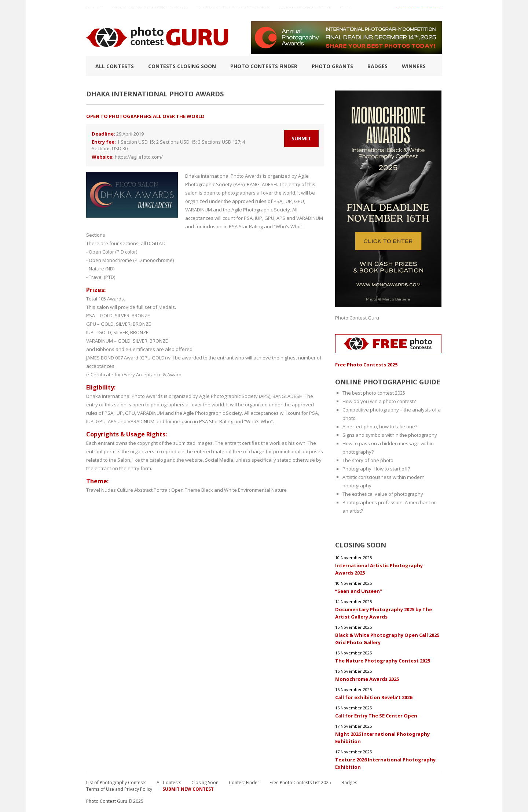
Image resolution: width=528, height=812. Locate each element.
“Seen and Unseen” (359, 591)
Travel (93, 490)
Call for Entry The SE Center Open (376, 716)
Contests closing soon (182, 66)
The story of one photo (368, 460)
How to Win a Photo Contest (234, 11)
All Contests (115, 66)
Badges (377, 66)
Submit (301, 138)
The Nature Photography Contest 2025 (383, 661)
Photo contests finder (264, 66)
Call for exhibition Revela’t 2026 (374, 697)
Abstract (143, 490)
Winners (414, 66)
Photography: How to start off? (376, 469)
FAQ (345, 11)
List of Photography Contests (150, 11)
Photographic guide (305, 11)
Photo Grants (332, 66)
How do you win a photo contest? (379, 401)
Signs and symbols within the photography (390, 435)
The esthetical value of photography (383, 494)
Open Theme (186, 490)
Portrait (162, 490)
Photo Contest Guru (357, 318)
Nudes (109, 490)
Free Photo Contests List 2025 (300, 783)
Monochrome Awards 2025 (367, 679)
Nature (279, 490)
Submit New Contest (188, 789)
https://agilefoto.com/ (139, 157)
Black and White (219, 490)
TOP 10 (94, 11)
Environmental (254, 490)
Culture (125, 490)
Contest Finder (244, 783)
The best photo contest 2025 (374, 393)
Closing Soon (205, 783)
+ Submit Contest (418, 11)
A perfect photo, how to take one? (380, 427)
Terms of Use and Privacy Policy (119, 789)
